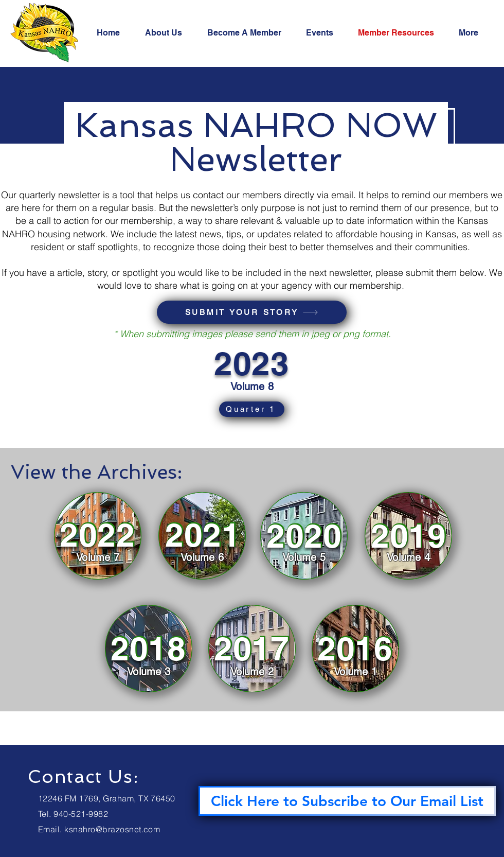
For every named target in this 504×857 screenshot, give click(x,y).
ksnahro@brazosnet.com (112, 829)
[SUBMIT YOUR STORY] (252, 312)
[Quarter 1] (252, 409)
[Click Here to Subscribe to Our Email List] (347, 801)
